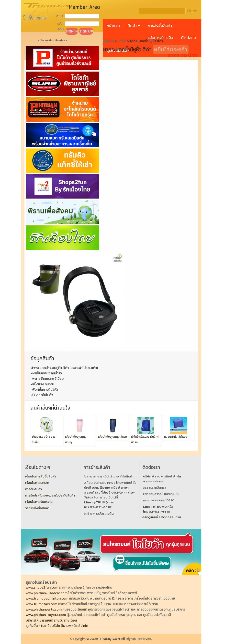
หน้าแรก (113, 25)
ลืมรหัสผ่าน (62, 40)
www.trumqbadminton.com (47, 598)
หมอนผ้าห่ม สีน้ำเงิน (176, 437)
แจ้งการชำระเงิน (160, 38)
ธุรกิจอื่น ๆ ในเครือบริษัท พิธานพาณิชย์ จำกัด (57, 626)
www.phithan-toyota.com (46, 615)
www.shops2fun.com (42, 587)
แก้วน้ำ (122, 41)
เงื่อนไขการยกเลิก (37, 483)
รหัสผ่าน (60, 26)
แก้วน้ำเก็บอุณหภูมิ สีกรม (112, 437)
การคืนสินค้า (34, 489)
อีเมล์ (60, 16)
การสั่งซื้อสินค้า (160, 25)
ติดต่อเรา (189, 38)
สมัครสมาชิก (45, 40)
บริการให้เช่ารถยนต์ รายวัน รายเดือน (51, 620)
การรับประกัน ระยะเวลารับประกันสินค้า (50, 495)
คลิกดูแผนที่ (150, 517)
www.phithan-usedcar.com (47, 593)
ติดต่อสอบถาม (171, 517)
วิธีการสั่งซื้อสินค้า (37, 508)
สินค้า (134, 26)
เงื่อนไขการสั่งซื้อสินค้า (41, 476)
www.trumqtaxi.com (41, 604)
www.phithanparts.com (44, 609)
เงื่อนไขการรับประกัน (39, 502)
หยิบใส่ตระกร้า (171, 49)
